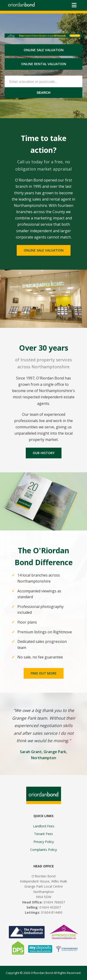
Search (43, 93)
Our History (44, 453)
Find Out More (44, 673)
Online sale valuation (44, 50)
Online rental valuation (44, 64)
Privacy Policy (44, 842)
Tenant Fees (43, 834)
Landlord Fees (44, 826)
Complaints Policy (43, 850)
